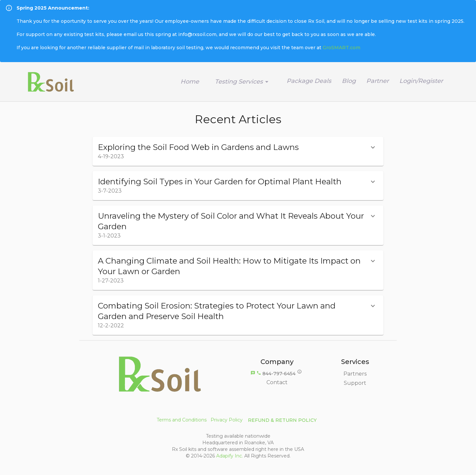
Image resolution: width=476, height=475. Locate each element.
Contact (277, 382)
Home (190, 82)
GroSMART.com (341, 48)
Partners (355, 374)
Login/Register (421, 81)
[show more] (373, 147)
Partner (377, 81)
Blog (349, 81)
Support (355, 383)
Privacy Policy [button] (227, 420)
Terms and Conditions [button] (182, 420)
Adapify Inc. (230, 456)
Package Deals (309, 81)
